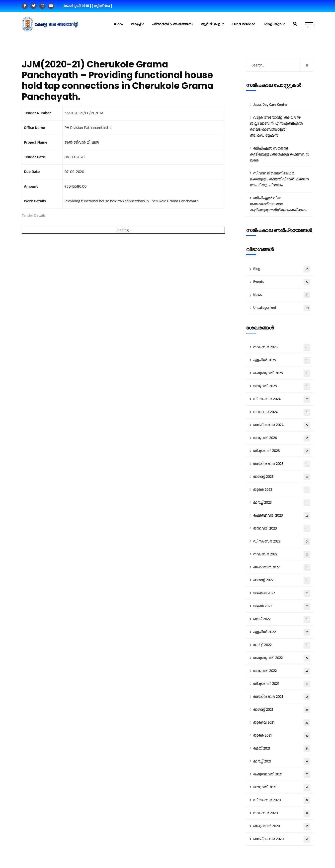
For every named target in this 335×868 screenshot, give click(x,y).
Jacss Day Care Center (270, 105)
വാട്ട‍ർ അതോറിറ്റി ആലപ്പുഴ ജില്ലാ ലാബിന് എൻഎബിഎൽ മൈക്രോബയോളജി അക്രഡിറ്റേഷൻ (277, 127)
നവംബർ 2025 (282, 348)
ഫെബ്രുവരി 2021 (282, 775)
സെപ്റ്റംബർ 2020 (282, 839)
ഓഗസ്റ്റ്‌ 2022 (282, 580)
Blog (282, 269)
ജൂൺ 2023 (282, 490)
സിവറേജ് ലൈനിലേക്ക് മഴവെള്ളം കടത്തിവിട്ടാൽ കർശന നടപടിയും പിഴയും (279, 179)
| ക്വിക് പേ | (102, 6)
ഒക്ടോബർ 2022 (282, 568)
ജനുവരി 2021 (282, 787)
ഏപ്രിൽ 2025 (282, 360)
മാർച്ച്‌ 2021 (282, 762)
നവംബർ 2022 (282, 555)
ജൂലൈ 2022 (282, 593)
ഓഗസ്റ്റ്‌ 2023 (282, 477)
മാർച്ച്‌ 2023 (282, 503)
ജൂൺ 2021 (282, 736)
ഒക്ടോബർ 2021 (282, 684)
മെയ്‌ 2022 (282, 619)
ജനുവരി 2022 (282, 671)
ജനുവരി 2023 (282, 529)
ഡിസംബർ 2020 (282, 800)
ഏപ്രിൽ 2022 (282, 632)
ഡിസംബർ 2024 (282, 399)
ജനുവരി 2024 (282, 438)
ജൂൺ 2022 (282, 606)
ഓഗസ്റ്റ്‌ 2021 (282, 710)
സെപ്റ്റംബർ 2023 (282, 464)
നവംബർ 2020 (282, 813)
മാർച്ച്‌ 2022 (282, 645)
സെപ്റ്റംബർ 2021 (282, 697)
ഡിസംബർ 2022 (282, 542)
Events (282, 282)
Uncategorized (282, 308)
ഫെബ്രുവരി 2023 (282, 516)
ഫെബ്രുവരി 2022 (282, 658)
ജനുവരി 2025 (282, 386)
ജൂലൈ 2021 (282, 723)
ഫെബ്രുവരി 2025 (282, 373)
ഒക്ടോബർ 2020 (282, 826)
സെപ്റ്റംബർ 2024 (282, 425)
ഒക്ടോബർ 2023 (282, 451)
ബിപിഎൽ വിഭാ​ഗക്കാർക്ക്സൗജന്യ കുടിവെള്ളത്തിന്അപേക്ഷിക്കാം (279, 204)
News (282, 295)
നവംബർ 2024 (282, 412)
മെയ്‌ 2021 (282, 749)
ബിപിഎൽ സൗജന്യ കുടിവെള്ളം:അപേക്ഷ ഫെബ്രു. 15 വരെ (280, 154)
